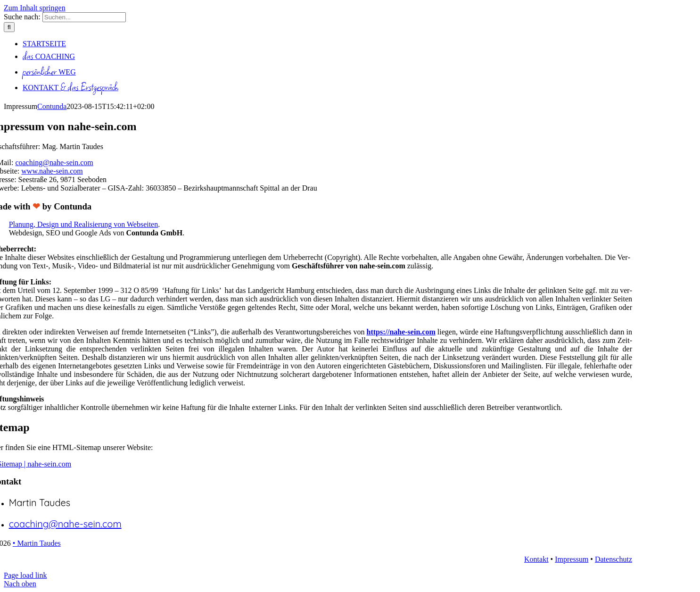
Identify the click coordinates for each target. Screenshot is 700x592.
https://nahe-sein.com (401, 332)
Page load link (25, 575)
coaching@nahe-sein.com (54, 163)
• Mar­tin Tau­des (37, 543)
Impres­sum (572, 559)
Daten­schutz (614, 559)
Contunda (52, 106)
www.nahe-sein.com (52, 171)
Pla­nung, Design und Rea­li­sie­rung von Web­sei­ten (84, 224)
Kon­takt (536, 559)
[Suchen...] (84, 17)
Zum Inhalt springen (35, 8)
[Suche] (9, 27)
